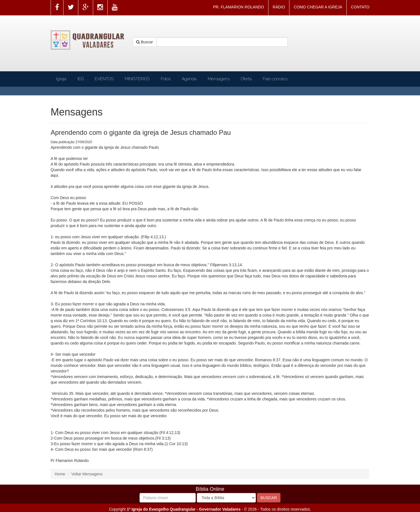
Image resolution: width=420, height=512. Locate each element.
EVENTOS (104, 79)
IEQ (81, 79)
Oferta (246, 79)
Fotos (166, 79)
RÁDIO (279, 7)
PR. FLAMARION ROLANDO (239, 7)
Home (60, 474)
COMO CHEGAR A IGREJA (318, 7)
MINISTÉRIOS (137, 79)
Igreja (61, 79)
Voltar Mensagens (87, 474)
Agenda (189, 79)
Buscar (145, 42)
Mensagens (219, 79)
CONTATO (360, 7)
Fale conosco (275, 79)
